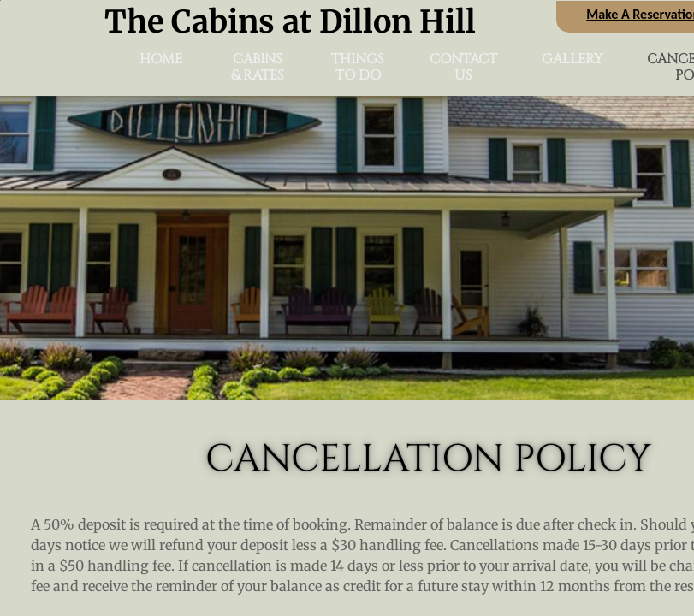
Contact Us (463, 68)
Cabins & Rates (258, 68)
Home (161, 59)
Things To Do (358, 68)
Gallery (572, 59)
